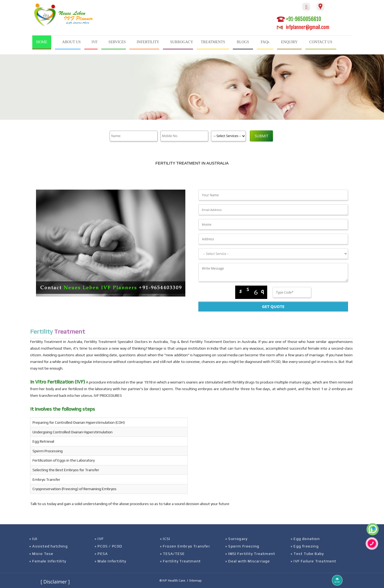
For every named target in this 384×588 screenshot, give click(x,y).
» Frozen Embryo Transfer (185, 546)
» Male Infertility (111, 561)
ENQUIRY (289, 42)
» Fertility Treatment (180, 561)
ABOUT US (71, 42)
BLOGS (243, 42)
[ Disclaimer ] (55, 582)
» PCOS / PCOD (109, 546)
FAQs (265, 42)
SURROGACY (182, 42)
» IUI (33, 539)
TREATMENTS (213, 42)
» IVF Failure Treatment (314, 561)
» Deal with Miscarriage (248, 561)
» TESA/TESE (172, 554)
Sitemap (195, 581)
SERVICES (117, 42)
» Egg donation (305, 539)
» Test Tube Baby (307, 554)
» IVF (99, 539)
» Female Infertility (48, 561)
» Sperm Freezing (242, 546)
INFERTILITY (148, 42)
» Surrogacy (236, 539)
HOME (42, 42)
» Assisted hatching (49, 546)
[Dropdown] (273, 254)
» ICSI (165, 539)
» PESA (101, 554)
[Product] (228, 136)
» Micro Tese (41, 554)
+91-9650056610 (299, 19)
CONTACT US (321, 42)
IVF (95, 42)
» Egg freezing (305, 546)
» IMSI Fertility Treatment (250, 554)
